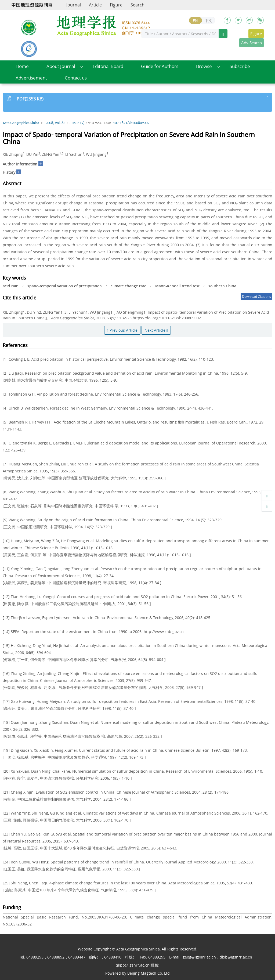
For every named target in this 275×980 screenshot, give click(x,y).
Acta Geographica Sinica (21, 123)
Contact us (76, 78)
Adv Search (252, 43)
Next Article (156, 330)
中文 (208, 21)
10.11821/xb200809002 (131, 123)
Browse (204, 66)
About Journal (61, 66)
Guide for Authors (160, 66)
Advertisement (31, 78)
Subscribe (240, 66)
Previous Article (122, 330)
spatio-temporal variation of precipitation (65, 286)
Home (22, 66)
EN (195, 21)
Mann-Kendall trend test (177, 286)
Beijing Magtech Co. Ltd (149, 973)
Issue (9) (78, 123)
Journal (74, 5)
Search (137, 5)
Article (95, 5)
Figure (116, 5)
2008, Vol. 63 (55, 123)
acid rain (11, 286)
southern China (222, 286)
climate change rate (129, 286)
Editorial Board (108, 66)
